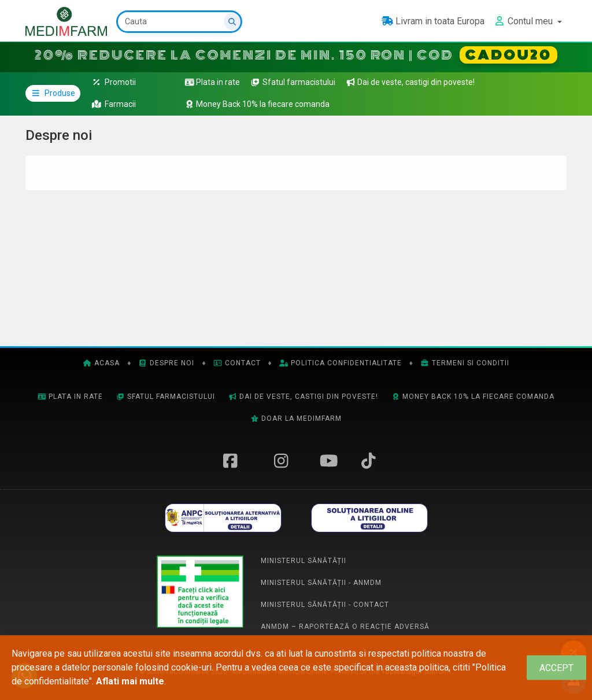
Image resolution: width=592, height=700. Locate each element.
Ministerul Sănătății (304, 561)
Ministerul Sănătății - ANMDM (321, 583)
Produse (53, 93)
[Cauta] (179, 22)
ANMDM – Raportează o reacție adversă (345, 627)
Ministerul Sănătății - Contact (325, 605)
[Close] (556, 668)
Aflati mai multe (130, 681)
